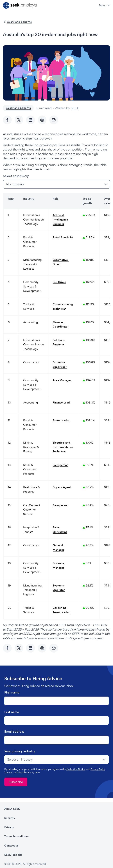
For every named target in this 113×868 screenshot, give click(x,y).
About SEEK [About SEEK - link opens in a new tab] (12, 809)
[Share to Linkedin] (30, 120)
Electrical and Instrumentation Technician (63, 447)
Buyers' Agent (62, 487)
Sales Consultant (60, 530)
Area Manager (62, 380)
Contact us (11, 846)
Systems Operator (59, 588)
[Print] (42, 120)
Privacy (9, 827)
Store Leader (61, 420)
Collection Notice (76, 769)
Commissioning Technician (63, 307)
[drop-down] (56, 760)
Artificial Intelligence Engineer (61, 219)
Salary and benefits (19, 22)
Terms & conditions (17, 836)
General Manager (58, 548)
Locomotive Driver (61, 262)
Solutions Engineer (59, 342)
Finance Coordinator (61, 324)
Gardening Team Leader (61, 610)
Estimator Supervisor (60, 365)
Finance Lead (61, 403)
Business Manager (59, 565)
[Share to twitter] (19, 120)
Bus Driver (59, 282)
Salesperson (61, 465)
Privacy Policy (98, 769)
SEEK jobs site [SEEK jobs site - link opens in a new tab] (13, 855)
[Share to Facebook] (7, 120)
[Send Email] (54, 120)
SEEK (75, 108)
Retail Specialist (63, 237)
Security (10, 818)
